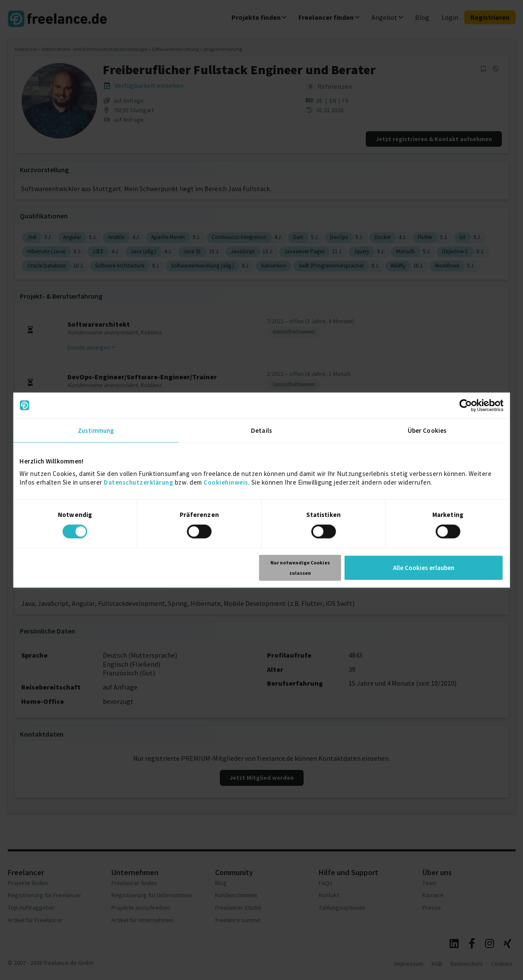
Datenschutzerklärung (138, 482)
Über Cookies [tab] (427, 430)
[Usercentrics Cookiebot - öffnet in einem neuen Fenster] (466, 405)
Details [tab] (261, 430)
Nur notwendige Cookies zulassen (300, 568)
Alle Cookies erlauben (424, 568)
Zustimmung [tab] (96, 430)
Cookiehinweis (226, 482)
